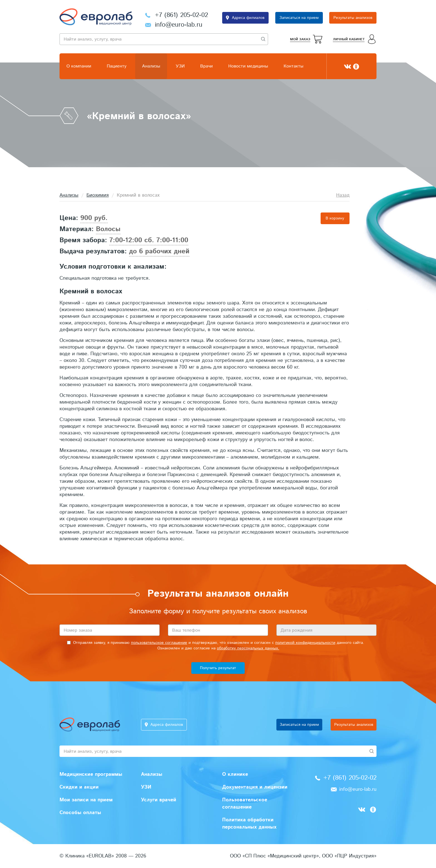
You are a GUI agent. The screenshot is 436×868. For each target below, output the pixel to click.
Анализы (151, 66)
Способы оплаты (80, 813)
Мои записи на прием (86, 800)
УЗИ (180, 66)
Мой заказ (300, 39)
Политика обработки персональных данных (249, 824)
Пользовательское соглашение (245, 804)
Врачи (206, 66)
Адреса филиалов (248, 18)
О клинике (235, 774)
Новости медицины (248, 66)
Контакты (293, 66)
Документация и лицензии (255, 787)
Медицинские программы (91, 774)
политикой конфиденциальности (305, 643)
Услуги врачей (159, 800)
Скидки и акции (79, 787)
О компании (79, 66)
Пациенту (117, 66)
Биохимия (98, 195)
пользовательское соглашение (159, 643)
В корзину (335, 218)
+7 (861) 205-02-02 (181, 15)
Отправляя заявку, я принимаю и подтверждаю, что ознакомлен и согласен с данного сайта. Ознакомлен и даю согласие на (215, 646)
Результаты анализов (353, 18)
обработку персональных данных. (248, 648)
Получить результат (218, 668)
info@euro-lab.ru (179, 25)
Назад (343, 195)
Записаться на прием (299, 18)
